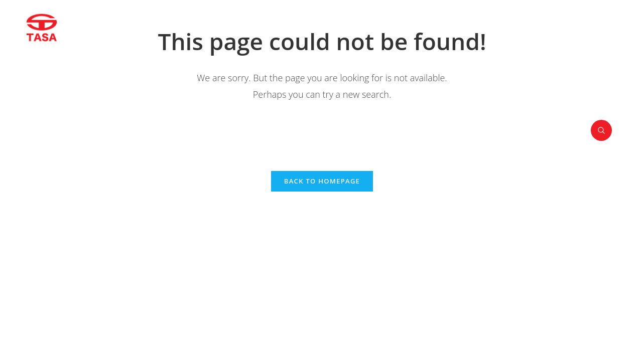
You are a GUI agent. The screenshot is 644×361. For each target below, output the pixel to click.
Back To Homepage (322, 181)
